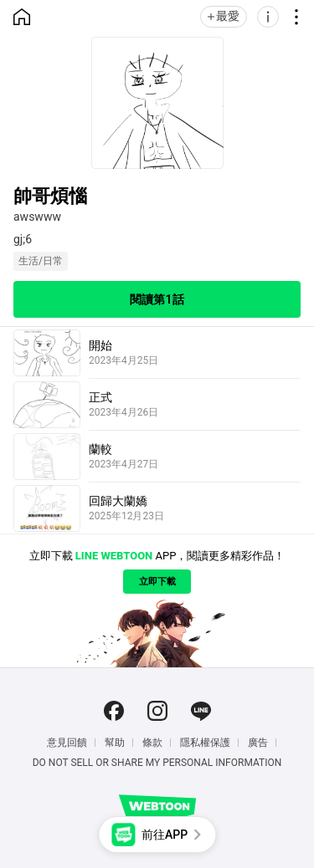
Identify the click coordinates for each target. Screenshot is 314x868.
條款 (152, 743)
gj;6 (23, 239)
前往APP (165, 835)
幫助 (115, 743)
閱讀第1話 (157, 299)
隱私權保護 (205, 743)
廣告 (258, 743)
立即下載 (157, 582)
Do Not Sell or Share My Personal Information (157, 763)
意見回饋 (67, 743)
